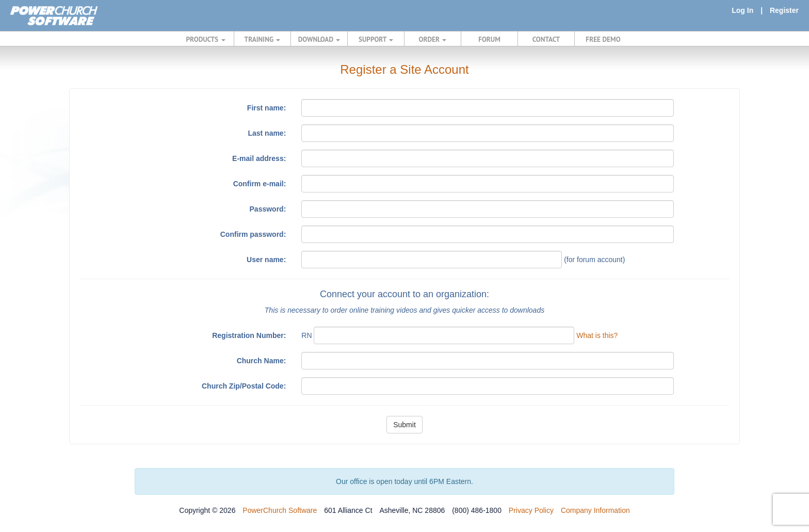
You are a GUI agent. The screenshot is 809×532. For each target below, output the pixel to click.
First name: (266, 108)
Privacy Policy (531, 510)
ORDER (433, 39)
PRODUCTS (206, 39)
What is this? (597, 335)
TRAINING (263, 39)
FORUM (489, 39)
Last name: (267, 133)
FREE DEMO (603, 39)
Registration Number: (249, 335)
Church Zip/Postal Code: (244, 386)
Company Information (595, 510)
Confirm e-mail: (260, 184)
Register (784, 10)
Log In (742, 10)
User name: (266, 260)
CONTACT (546, 39)
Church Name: (262, 361)
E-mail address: (259, 158)
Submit (405, 425)
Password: (268, 209)
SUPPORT (376, 39)
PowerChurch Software (280, 510)
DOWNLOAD (319, 39)
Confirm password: (253, 234)
